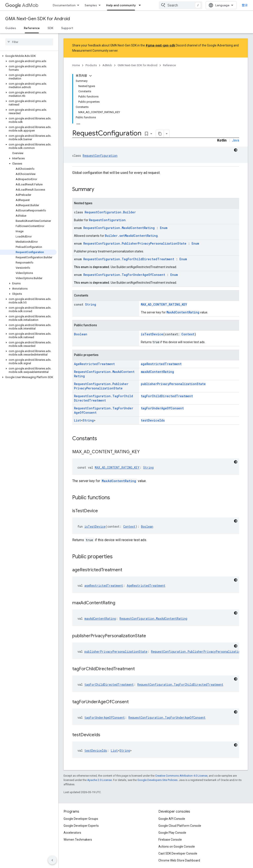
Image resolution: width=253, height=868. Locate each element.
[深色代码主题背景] (236, 150)
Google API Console (172, 819)
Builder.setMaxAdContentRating (131, 236)
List (77, 420)
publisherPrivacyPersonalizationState (173, 384)
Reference (169, 65)
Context (188, 334)
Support (67, 28)
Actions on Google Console (177, 847)
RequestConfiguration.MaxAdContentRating (119, 228)
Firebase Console (170, 840)
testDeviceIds (153, 420)
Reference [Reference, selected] (32, 28)
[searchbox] (29, 42)
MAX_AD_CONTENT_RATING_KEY (164, 304)
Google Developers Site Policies (157, 780)
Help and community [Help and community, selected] (121, 5)
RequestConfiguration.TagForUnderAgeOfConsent (124, 275)
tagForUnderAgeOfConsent (162, 408)
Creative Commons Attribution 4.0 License (181, 776)
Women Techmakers (78, 840)
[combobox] (181, 5)
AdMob (22, 5)
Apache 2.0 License (99, 780)
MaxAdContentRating (183, 312)
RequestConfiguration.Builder (110, 212)
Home (76, 65)
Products (91, 65)
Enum (164, 228)
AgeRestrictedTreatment (94, 364)
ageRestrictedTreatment (161, 364)
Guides (11, 28)
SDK (50, 28)
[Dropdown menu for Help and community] (141, 5)
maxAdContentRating (157, 372)
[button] (28, 56)
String (91, 304)
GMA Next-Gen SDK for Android (38, 19)
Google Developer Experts (81, 826)
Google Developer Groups (81, 819)
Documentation (64, 5)
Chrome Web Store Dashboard (179, 860)
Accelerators (72, 833)
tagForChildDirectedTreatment (167, 396)
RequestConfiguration (100, 156)
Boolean (81, 334)
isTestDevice (152, 334)
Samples (91, 5)
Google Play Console (172, 833)
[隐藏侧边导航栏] (52, 860)
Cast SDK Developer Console (178, 853)
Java (236, 140)
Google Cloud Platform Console (180, 826)
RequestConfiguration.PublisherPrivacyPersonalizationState (135, 243)
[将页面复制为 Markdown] (160, 134)
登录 (245, 5)
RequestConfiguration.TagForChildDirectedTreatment (129, 259)
